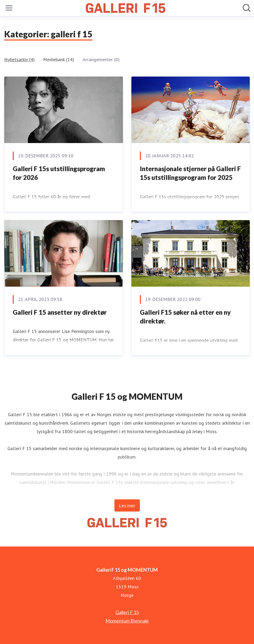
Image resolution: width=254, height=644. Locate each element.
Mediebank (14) (59, 59)
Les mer (127, 505)
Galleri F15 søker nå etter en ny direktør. (185, 317)
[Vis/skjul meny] (9, 8)
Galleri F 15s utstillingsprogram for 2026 (59, 173)
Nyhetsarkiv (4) (19, 59)
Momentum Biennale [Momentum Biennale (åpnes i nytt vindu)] (127, 621)
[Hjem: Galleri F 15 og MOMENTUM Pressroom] (126, 8)
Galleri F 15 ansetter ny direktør (60, 312)
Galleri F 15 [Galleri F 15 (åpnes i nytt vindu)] (127, 612)
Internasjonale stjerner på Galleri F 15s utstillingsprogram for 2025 (190, 173)
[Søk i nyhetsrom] (247, 8)
